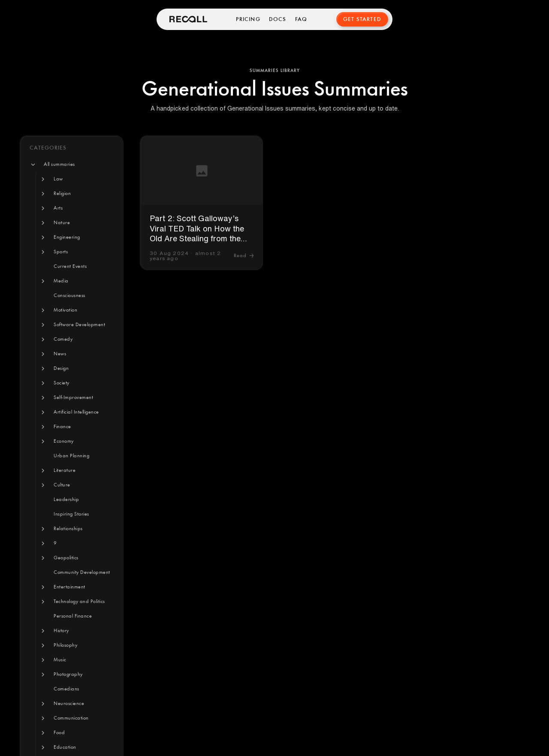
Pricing (248, 19)
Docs (278, 19)
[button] (59, 165)
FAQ (301, 19)
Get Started (362, 19)
